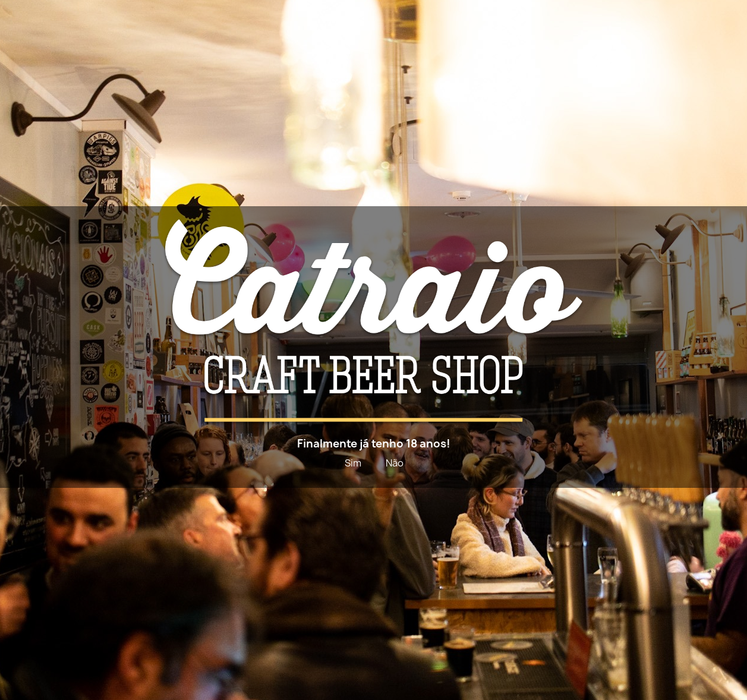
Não (395, 463)
